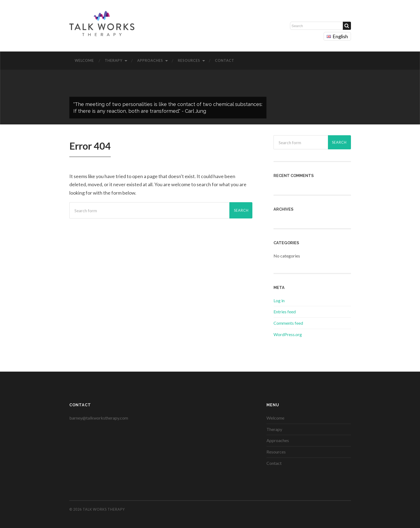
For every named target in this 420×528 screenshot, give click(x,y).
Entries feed (285, 312)
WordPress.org (288, 334)
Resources (189, 60)
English (337, 36)
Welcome (84, 60)
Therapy (114, 60)
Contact (225, 60)
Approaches (150, 60)
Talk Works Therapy (104, 509)
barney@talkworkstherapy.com (99, 418)
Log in (279, 300)
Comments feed (288, 323)
